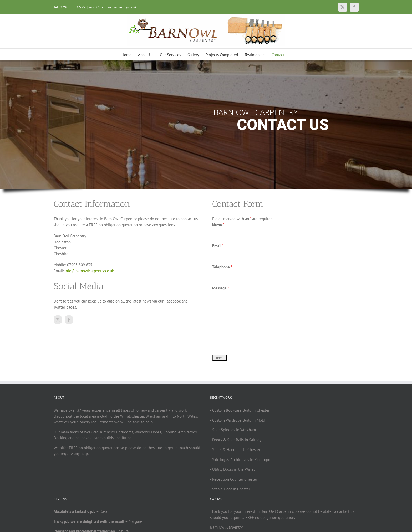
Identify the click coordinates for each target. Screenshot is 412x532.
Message (221, 288)
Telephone (222, 267)
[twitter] (58, 320)
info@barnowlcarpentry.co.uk (113, 7)
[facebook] (69, 320)
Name (218, 225)
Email (218, 246)
